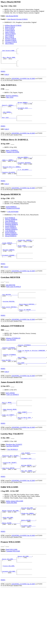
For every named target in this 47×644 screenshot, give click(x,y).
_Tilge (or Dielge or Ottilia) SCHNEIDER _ (32, 372)
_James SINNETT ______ (25, 439)
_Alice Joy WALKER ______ (27, 330)
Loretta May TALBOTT (10, 493)
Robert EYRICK (10, 27)
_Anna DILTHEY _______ (9, 384)
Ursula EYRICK (10, 30)
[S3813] (7, 79)
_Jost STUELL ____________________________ (32, 381)
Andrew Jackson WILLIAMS (15, 534)
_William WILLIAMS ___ (28, 541)
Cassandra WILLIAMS (13, 588)
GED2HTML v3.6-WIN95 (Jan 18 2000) (23, 83)
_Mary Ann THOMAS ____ (28, 503)
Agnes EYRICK (10, 32)
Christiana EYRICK (11, 42)
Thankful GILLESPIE (13, 160)
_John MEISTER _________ (10, 312)
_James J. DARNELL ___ (9, 169)
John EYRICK (9, 44)
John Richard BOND (12, 16)
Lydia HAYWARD (13, 224)
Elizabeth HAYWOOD (13, 221)
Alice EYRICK (10, 35)
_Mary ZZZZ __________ (9, 125)
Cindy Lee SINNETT (13, 419)
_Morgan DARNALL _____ (25, 107)
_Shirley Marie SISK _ (25, 446)
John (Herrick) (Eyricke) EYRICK (17, 19)
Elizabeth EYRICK (11, 40)
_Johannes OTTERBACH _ (9, 369)
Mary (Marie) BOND (9, 60)
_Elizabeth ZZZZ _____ (25, 113)
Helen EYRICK (10, 29)
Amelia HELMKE (12, 536)
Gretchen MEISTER (9, 320)
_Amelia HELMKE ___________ (11, 559)
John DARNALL (7, 118)
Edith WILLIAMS (8, 553)
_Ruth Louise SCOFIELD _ (10, 327)
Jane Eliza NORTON (12, 475)
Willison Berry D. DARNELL (12, 177)
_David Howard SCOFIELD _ (27, 323)
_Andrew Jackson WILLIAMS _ (11, 544)
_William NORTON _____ (28, 497)
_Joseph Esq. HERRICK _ (25, 253)
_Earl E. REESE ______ (9, 428)
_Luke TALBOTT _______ (28, 482)
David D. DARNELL (12, 100)
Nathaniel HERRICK (11, 242)
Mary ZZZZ (10, 101)
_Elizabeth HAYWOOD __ (9, 271)
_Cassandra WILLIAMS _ (9, 612)
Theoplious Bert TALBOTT (14, 473)
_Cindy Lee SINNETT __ (9, 443)
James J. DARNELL (12, 159)
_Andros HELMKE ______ (28, 556)
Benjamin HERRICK (11, 235)
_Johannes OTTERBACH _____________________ (32, 366)
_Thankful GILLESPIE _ (9, 184)
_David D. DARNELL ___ (9, 110)
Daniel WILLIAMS (12, 586)
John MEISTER (11, 301)
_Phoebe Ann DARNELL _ (28, 548)
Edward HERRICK (11, 248)
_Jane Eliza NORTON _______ (11, 500)
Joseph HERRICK (11, 219)
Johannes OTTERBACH (13, 359)
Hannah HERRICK (11, 245)
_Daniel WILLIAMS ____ (25, 594)
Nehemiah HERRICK (11, 237)
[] (2, 79)
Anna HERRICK (10, 233)
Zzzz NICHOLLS (13, 478)
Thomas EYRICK (10, 34)
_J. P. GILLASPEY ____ (25, 180)
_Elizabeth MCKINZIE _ (25, 172)
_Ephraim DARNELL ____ (25, 166)
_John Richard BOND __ (9, 51)
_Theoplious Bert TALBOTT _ (11, 485)
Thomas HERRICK (11, 240)
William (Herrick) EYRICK (13, 25)
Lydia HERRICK (10, 243)
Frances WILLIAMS (9, 605)
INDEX (3, 76)
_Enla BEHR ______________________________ (32, 387)
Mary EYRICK (10, 37)
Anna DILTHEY (11, 360)
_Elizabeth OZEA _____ (28, 562)
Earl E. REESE (10, 418)
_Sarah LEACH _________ (25, 259)
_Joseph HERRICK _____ (9, 256)
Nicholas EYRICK (11, 39)
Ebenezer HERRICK (11, 232)
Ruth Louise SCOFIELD (14, 303)
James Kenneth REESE (10, 436)
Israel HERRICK (10, 230)
